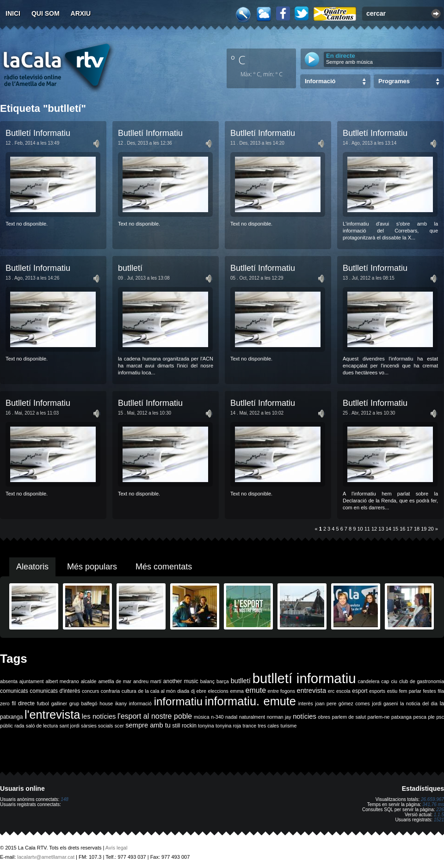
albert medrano (62, 681)
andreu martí (147, 681)
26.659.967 (432, 799)
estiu (392, 691)
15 (395, 529)
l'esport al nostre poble (155, 716)
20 (431, 529)
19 (424, 529)
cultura (129, 691)
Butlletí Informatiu (38, 133)
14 (388, 529)
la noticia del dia (419, 703)
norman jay (279, 717)
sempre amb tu (148, 725)
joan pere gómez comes (343, 703)
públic (6, 726)
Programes (394, 81)
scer (119, 726)
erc (331, 691)
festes (429, 691)
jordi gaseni (385, 703)
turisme (288, 726)
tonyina (206, 726)
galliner (59, 703)
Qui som (46, 13)
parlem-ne (379, 717)
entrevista (312, 691)
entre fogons (281, 691)
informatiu (178, 701)
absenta (9, 681)
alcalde (89, 681)
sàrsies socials (97, 726)
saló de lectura (42, 726)
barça (223, 681)
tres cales (268, 726)
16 (402, 529)
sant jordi (70, 726)
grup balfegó (83, 703)
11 (367, 529)
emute (256, 690)
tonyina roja (228, 726)
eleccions (218, 691)
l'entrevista (52, 715)
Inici (13, 13)
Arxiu (81, 13)
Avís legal (117, 848)
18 (417, 529)
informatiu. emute (250, 701)
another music (181, 681)
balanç (207, 681)
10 (360, 529)
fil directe (23, 703)
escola (343, 691)
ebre (201, 691)
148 (65, 799)
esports (377, 691)
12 (374, 529)
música (202, 717)
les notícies (99, 716)
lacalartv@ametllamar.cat (46, 857)
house (106, 703)
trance (250, 726)
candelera (369, 681)
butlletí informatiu (304, 678)
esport (360, 691)
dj (193, 691)
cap (385, 681)
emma (237, 691)
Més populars (92, 567)
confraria (110, 691)
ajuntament (32, 681)
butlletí (130, 268)
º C (238, 60)
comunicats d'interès (55, 691)
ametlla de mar (115, 681)
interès (306, 703)
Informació (320, 81)
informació (140, 703)
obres (324, 717)
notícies (305, 716)
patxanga (401, 717)
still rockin (184, 726)
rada (19, 726)
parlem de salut (349, 717)
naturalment (252, 717)
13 (381, 529)
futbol (43, 703)
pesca (420, 717)
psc (440, 717)
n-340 (217, 717)
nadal (231, 717)
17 (410, 529)
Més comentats (164, 567)
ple (432, 717)
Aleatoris (32, 567)
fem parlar (410, 691)
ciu (394, 681)
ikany (121, 703)
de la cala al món (157, 691)
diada (183, 691)
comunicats (14, 691)
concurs (90, 691)
